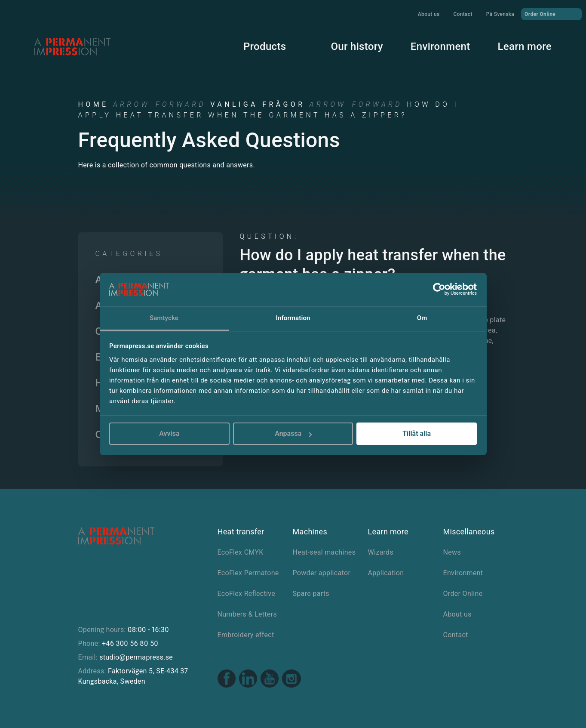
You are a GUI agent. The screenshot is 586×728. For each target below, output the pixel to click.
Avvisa (169, 433)
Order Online (551, 14)
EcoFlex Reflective (247, 594)
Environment (440, 46)
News (452, 552)
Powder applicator (322, 573)
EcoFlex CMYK (241, 552)
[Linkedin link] (248, 680)
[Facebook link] (227, 680)
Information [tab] (293, 318)
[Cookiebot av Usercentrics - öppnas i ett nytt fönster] (439, 290)
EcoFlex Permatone (248, 573)
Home (94, 104)
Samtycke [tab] (164, 318)
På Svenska (500, 14)
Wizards (381, 552)
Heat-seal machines (324, 552)
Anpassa (293, 433)
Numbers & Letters (247, 614)
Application (386, 573)
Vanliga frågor (258, 104)
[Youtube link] (270, 680)
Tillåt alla (417, 433)
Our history (357, 46)
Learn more (525, 46)
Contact (463, 14)
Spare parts (311, 594)
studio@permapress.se (136, 657)
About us (429, 14)
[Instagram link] (291, 680)
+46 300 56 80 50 (130, 643)
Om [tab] (422, 318)
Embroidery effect (246, 635)
